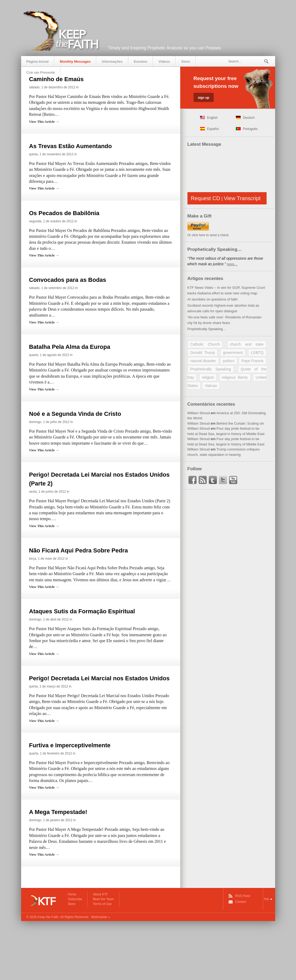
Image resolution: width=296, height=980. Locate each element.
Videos (164, 62)
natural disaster (203, 361)
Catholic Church (205, 344)
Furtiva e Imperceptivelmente (70, 745)
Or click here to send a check (208, 235)
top (267, 899)
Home (72, 894)
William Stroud (199, 413)
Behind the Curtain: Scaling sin (240, 423)
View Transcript (242, 198)
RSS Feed (243, 896)
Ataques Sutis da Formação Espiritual (82, 611)
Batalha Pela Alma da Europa (70, 347)
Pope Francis (253, 361)
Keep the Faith (48, 917)
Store (185, 62)
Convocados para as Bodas (68, 280)
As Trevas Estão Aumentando (71, 146)
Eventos (141, 62)
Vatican (211, 386)
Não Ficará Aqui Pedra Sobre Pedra (79, 550)
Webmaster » (100, 917)
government (233, 353)
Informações (112, 62)
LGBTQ (257, 353)
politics (229, 361)
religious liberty (235, 377)
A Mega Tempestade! (58, 812)
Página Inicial (38, 62)
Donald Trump (203, 353)
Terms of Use (102, 904)
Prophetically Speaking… (207, 329)
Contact (241, 902)
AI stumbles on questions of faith (213, 299)
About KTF (100, 894)
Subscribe (75, 899)
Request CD (206, 198)
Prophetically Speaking (211, 369)
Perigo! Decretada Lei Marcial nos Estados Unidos (99, 678)
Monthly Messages (75, 62)
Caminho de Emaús (56, 79)
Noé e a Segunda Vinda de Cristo (75, 414)
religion (208, 377)
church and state (247, 344)
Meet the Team (103, 899)
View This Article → (44, 122)
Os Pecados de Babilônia (64, 213)
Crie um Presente (41, 72)
